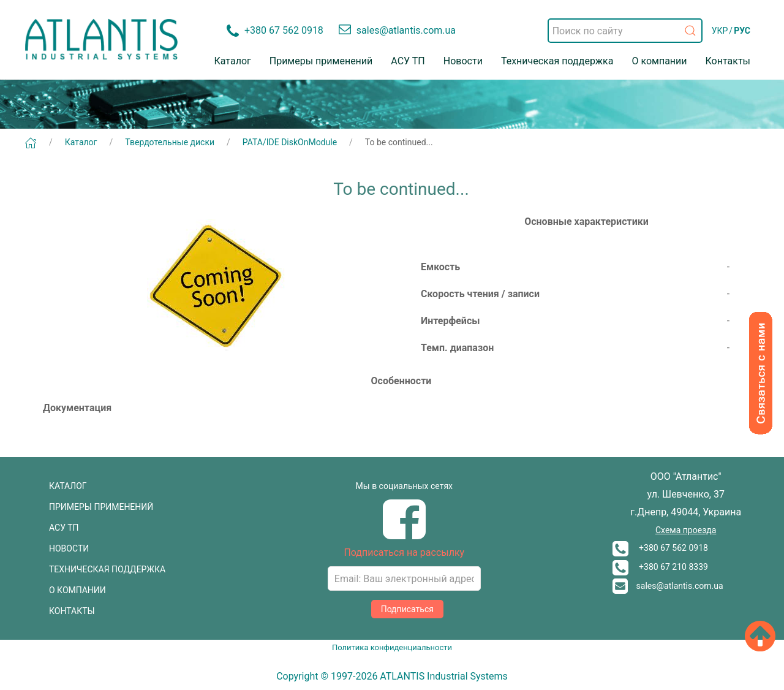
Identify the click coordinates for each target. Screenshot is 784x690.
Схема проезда (686, 530)
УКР (720, 31)
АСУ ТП (408, 61)
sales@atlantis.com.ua (668, 586)
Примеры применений (321, 61)
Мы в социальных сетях (404, 486)
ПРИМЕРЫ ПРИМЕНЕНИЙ (101, 507)
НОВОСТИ (69, 548)
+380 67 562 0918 (660, 548)
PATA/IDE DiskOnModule (290, 142)
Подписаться (407, 609)
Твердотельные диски (170, 142)
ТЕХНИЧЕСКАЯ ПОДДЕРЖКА (107, 569)
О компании (659, 61)
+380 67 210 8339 (660, 567)
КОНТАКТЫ (72, 611)
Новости (463, 61)
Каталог (233, 61)
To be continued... (399, 142)
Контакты (728, 61)
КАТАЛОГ (68, 486)
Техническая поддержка (557, 61)
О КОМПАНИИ (77, 590)
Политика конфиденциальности (392, 647)
